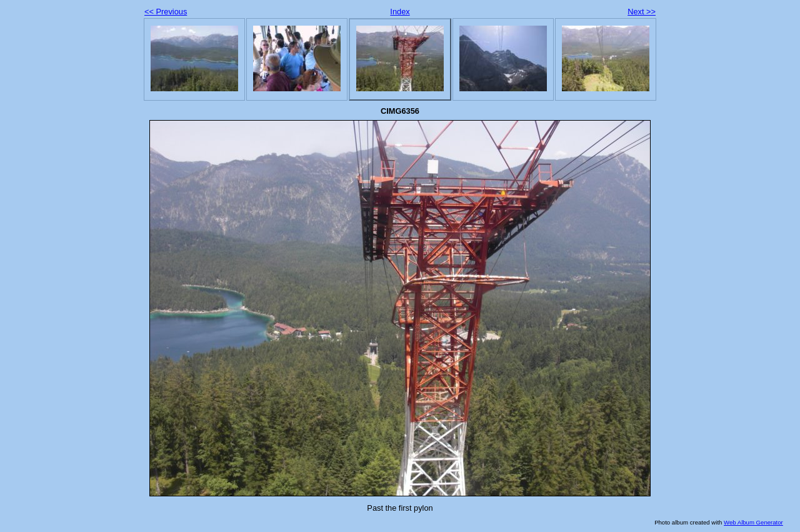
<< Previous (166, 12)
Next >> (642, 12)
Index (400, 12)
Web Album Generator (753, 522)
